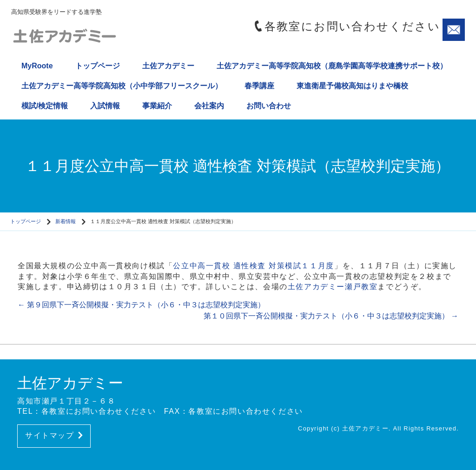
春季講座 (259, 86)
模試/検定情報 (45, 106)
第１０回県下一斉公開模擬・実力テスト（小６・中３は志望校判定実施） (331, 316)
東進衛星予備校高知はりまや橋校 (352, 86)
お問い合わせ (269, 106)
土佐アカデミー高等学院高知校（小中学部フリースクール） (122, 86)
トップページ (98, 66)
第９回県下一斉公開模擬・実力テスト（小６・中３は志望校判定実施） (141, 305)
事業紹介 (157, 106)
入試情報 (105, 106)
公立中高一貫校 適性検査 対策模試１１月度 (254, 266)
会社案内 (209, 106)
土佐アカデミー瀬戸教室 (333, 287)
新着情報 (66, 221)
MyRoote (37, 66)
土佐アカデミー (168, 66)
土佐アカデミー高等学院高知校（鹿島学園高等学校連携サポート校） (332, 66)
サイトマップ (54, 435)
